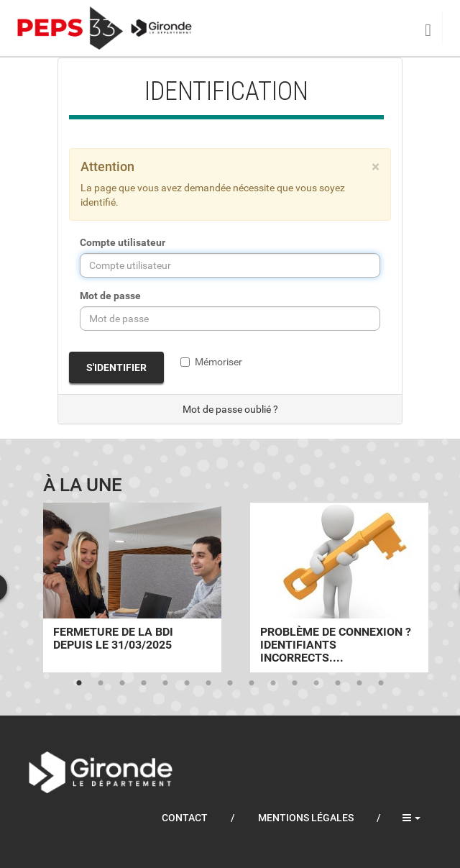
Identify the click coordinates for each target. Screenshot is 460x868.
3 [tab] (122, 683)
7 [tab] (208, 683)
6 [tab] (187, 683)
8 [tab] (230, 683)
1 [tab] (79, 683)
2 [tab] (101, 683)
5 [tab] (165, 683)
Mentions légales (306, 818)
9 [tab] (252, 683)
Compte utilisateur (123, 242)
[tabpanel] (132, 588)
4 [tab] (144, 683)
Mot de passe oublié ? (230, 409)
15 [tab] (381, 683)
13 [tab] (338, 683)
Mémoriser (211, 362)
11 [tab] (295, 683)
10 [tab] (273, 683)
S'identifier (116, 367)
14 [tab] (359, 683)
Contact (185, 818)
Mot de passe (110, 296)
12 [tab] (316, 683)
